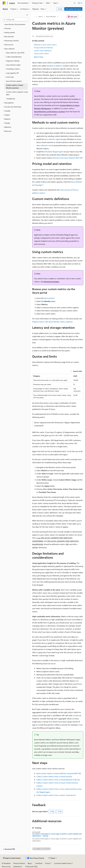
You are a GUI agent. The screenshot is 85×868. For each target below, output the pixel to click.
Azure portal (49, 298)
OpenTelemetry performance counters (50, 112)
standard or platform (54, 66)
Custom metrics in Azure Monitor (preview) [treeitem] (15, 86)
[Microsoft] (4, 3)
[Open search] (75, 3)
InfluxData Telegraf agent (54, 152)
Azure (41, 16)
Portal (60, 9)
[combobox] (15, 20)
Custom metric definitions (43, 51)
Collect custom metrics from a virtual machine (54, 776)
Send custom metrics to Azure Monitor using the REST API (59, 773)
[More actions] (81, 17)
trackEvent (77, 715)
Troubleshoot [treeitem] (11, 99)
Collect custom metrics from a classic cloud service (56, 795)
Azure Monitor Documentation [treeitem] (15, 24)
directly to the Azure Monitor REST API (68, 158)
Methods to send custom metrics (45, 45)
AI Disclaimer (6, 863)
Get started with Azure (73, 9)
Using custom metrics (41, 53)
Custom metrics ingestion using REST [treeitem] (17, 93)
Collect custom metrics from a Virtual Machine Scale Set (58, 780)
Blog (29, 863)
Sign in (80, 3)
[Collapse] (27, 15)
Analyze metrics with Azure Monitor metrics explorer (52, 322)
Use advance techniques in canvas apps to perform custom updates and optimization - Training (57, 835)
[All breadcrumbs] (34, 17)
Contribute (39, 863)
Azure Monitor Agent (52, 139)
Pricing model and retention (43, 48)
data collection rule (44, 145)
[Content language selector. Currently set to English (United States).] (12, 858)
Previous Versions (19, 863)
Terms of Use (6, 867)
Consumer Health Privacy (63, 863)
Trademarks (17, 867)
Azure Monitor (51, 16)
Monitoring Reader (52, 282)
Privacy (47, 863)
